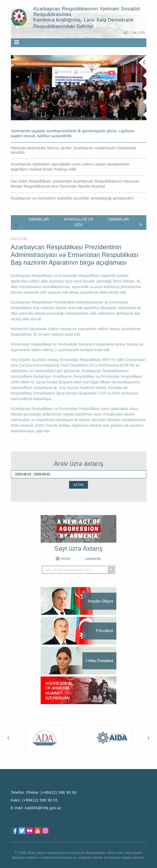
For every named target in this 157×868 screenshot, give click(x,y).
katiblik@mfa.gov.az (43, 808)
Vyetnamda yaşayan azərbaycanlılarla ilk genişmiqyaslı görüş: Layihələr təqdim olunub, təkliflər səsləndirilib (73, 133)
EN (143, 33)
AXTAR (78, 485)
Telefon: (44, 792)
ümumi (65, 559)
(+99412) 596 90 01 (40, 800)
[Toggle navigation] (17, 42)
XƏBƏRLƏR (39, 219)
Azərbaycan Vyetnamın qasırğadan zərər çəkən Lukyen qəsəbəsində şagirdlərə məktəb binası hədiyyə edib (70, 167)
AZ (126, 33)
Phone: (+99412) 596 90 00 (52, 792)
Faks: (35, 800)
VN (134, 33)
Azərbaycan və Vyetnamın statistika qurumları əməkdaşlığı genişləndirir (73, 198)
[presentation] (16, 224)
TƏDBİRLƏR (118, 219)
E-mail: (36, 808)
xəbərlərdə (93, 559)
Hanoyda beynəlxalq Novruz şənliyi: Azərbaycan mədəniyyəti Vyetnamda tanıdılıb (74, 150)
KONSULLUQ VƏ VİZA (79, 222)
